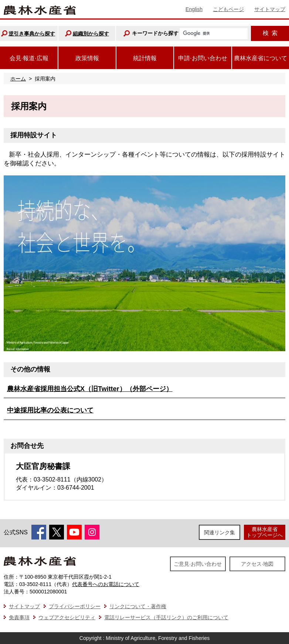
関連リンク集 (220, 532)
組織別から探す (91, 34)
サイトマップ (270, 9)
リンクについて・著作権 (138, 606)
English (194, 9)
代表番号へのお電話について (106, 584)
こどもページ (228, 9)
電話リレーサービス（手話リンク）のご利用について (166, 617)
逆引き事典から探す (32, 34)
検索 (270, 33)
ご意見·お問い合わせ (198, 564)
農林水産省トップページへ (265, 532)
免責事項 (19, 617)
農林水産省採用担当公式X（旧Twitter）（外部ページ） (90, 389)
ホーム (18, 79)
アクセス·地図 (257, 564)
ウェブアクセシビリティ (67, 617)
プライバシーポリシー (75, 606)
